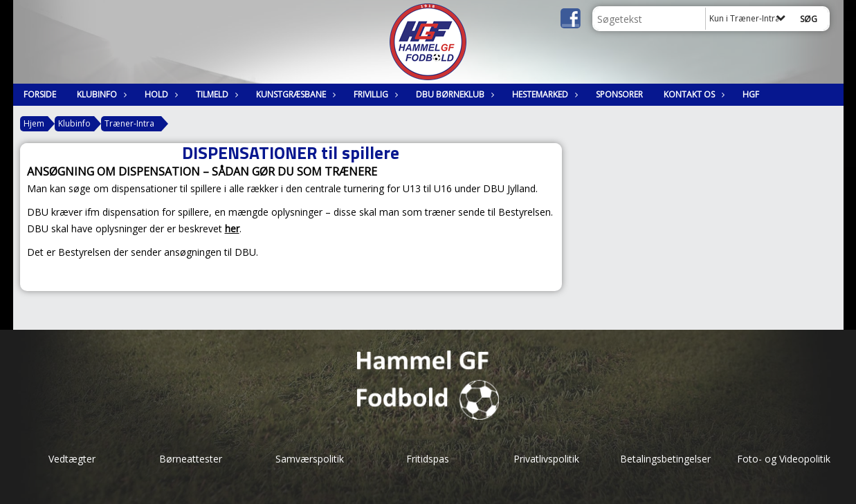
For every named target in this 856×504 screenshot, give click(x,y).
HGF (751, 94)
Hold (160, 94)
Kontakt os (693, 94)
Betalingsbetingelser (665, 459)
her (232, 228)
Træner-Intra (129, 123)
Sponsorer (619, 94)
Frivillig (374, 94)
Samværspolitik (310, 459)
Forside (40, 94)
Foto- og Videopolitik (784, 459)
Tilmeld (216, 94)
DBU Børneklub (454, 94)
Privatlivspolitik (546, 459)
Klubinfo (100, 94)
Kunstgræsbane (294, 94)
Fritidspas (428, 459)
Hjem (34, 123)
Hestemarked (544, 94)
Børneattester (191, 459)
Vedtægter (72, 459)
